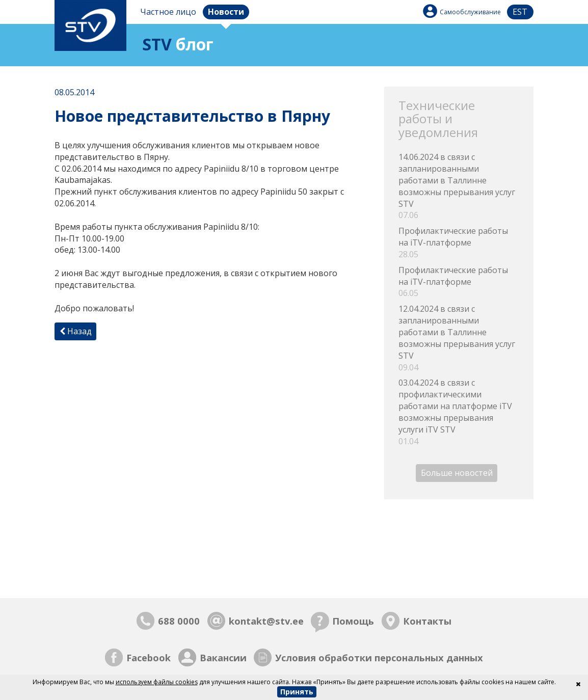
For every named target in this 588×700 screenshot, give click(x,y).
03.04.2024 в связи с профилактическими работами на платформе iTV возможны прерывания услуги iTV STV (459, 412)
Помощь (353, 621)
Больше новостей (457, 473)
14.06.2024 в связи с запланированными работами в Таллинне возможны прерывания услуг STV (459, 186)
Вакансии (223, 657)
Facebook (149, 657)
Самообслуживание (470, 12)
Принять (297, 692)
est (520, 12)
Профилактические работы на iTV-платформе (459, 243)
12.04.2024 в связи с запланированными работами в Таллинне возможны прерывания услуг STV (459, 338)
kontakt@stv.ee (266, 621)
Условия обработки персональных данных (379, 657)
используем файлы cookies (157, 682)
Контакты (427, 621)
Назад (76, 331)
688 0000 (179, 621)
